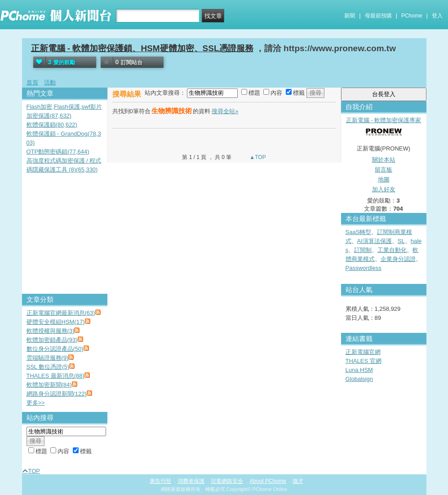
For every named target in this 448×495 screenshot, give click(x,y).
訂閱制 (363, 250)
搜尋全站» (225, 111)
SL (401, 241)
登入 (437, 16)
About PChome (268, 481)
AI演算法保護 (375, 241)
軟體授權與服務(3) (51, 331)
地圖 (384, 179)
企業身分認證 (398, 259)
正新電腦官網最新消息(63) (61, 313)
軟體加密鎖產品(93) (52, 340)
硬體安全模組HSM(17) (56, 322)
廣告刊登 (160, 481)
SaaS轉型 (359, 232)
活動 (50, 82)
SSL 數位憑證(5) (48, 367)
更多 (36, 403)
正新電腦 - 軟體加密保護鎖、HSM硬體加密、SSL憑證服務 (142, 48)
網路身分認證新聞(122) (57, 394)
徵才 (298, 481)
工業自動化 (392, 250)
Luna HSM (359, 370)
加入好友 (384, 189)
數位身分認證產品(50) (55, 349)
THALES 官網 (364, 361)
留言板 (384, 170)
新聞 (350, 16)
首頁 (32, 82)
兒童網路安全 (227, 481)
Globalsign (359, 379)
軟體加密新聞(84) (49, 385)
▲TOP (257, 157)
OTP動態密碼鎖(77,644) (58, 152)
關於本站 (384, 160)
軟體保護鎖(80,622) (52, 125)
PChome (412, 16)
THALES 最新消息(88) (55, 376)
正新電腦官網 (363, 352)
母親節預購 (378, 16)
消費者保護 (191, 481)
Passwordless (364, 268)
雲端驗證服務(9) (48, 358)
